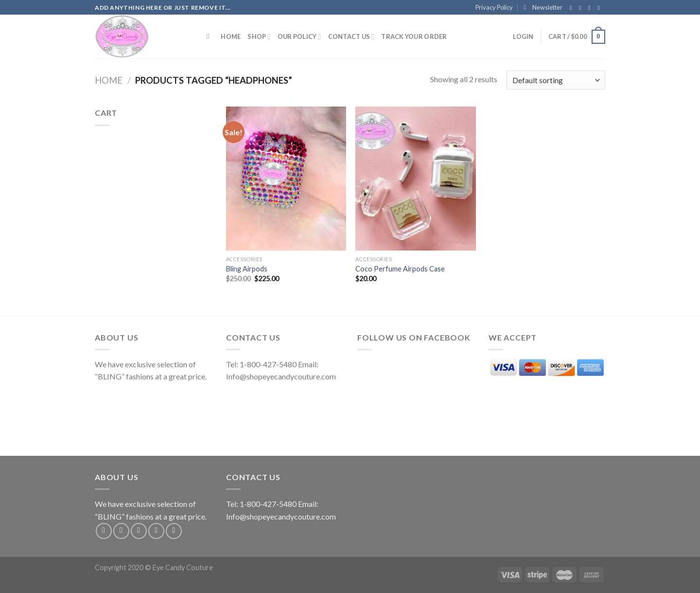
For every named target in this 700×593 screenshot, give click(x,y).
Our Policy (299, 37)
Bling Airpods (247, 269)
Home (231, 36)
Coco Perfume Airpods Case (400, 269)
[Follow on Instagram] (582, 8)
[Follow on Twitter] (591, 8)
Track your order (414, 36)
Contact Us (351, 37)
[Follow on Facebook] (573, 8)
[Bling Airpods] (286, 179)
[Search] (210, 36)
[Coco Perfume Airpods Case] (415, 179)
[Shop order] (556, 80)
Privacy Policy (494, 7)
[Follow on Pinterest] (174, 531)
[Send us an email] (600, 8)
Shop (259, 37)
